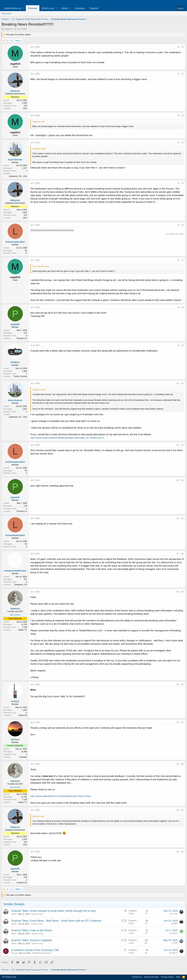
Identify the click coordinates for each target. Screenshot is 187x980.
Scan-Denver (15, 159)
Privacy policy (167, 977)
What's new (48, 8)
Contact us (137, 977)
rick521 (15, 701)
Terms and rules (151, 977)
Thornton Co (22, 338)
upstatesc (174, 933)
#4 (183, 143)
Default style (9, 977)
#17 (182, 722)
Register (94, 8)
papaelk (15, 324)
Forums (33, 8)
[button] (24, 8)
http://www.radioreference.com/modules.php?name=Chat (60, 796)
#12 (182, 480)
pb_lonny (174, 914)
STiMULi (15, 362)
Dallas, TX (23, 630)
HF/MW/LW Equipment (42, 953)
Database (80, 8)
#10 (182, 383)
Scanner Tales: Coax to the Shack (32, 930)
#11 (182, 445)
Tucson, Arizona (20, 376)
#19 (182, 810)
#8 (183, 307)
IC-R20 (175, 943)
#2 (183, 74)
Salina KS (23, 715)
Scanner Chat (37, 914)
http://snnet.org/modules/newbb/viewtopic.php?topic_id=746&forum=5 (67, 438)
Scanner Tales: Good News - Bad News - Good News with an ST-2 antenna (56, 921)
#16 (182, 685)
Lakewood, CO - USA (18, 176)
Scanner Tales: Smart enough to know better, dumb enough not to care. (54, 911)
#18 (182, 764)
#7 (183, 260)
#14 (182, 554)
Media (64, 8)
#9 (183, 345)
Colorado (23, 757)
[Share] (179, 47)
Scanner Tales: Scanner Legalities (32, 940)
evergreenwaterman (15, 571)
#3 (183, 115)
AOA (25, 108)
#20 (182, 852)
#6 (183, 225)
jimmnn (15, 739)
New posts (6, 13)
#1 (183, 47)
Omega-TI (173, 953)
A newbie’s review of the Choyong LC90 (35, 950)
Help (178, 977)
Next (18, 41)
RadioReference (13, 8)
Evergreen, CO (21, 585)
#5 (183, 183)
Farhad (14, 953)
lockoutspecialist (15, 242)
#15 (182, 592)
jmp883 (175, 923)
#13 (182, 518)
